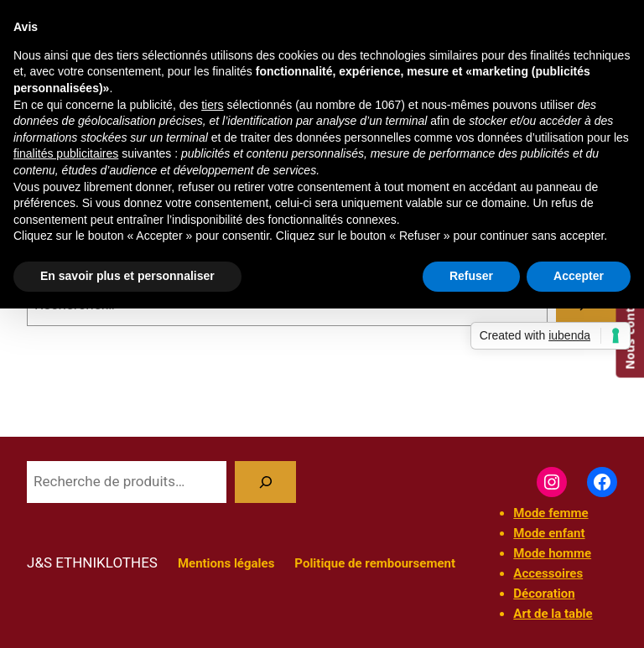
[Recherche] (265, 482)
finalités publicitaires (66, 153)
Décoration (544, 594)
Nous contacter (629, 322)
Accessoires (548, 573)
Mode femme (551, 513)
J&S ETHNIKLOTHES (92, 562)
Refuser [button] (471, 276)
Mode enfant (549, 533)
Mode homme (552, 553)
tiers (212, 105)
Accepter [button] (579, 276)
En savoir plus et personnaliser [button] (127, 276)
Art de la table (553, 614)
